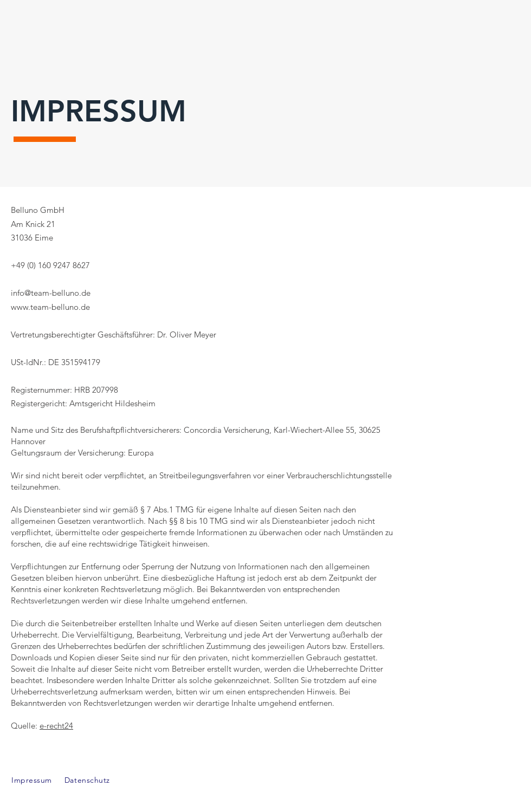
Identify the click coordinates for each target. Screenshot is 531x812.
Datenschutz (89, 780)
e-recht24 (56, 726)
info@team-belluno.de (51, 293)
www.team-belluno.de (50, 307)
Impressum (32, 780)
